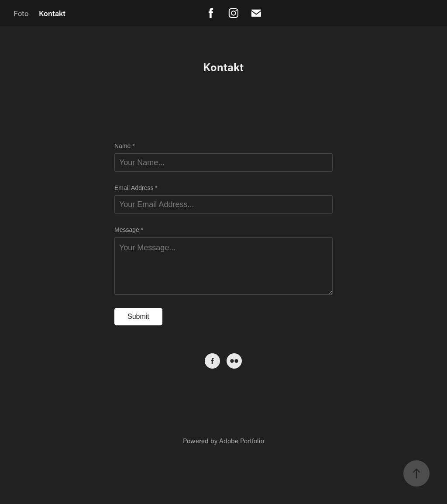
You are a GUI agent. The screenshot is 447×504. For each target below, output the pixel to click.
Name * (125, 146)
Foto (21, 13)
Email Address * (136, 188)
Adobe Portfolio (242, 441)
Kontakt (52, 13)
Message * (129, 230)
